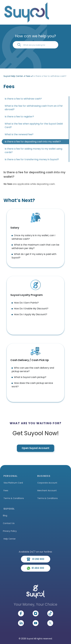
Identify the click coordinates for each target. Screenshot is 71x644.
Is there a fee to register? (19, 117)
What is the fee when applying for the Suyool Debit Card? (34, 125)
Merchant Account (47, 490)
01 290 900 (35, 559)
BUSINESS (44, 476)
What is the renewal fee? (19, 134)
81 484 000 (35, 568)
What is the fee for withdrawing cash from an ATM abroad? (34, 108)
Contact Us (9, 523)
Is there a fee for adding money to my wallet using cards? (33, 151)
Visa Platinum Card (13, 483)
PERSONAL (11, 476)
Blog (5, 516)
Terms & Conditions (14, 498)
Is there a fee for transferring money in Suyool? (32, 159)
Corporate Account (47, 483)
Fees (6, 490)
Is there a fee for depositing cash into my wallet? (33, 142)
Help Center (10, 539)
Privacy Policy (10, 531)
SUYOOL (9, 509)
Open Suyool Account (35, 448)
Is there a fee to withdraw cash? (23, 99)
